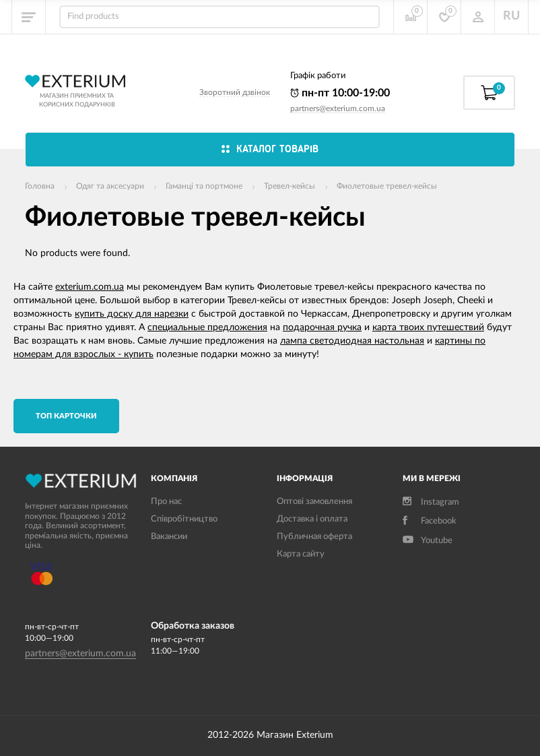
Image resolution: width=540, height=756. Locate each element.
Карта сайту (301, 554)
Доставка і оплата (312, 519)
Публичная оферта (314, 537)
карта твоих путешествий (428, 327)
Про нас (166, 502)
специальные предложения (207, 327)
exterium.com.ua (90, 287)
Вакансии (169, 537)
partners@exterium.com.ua (338, 108)
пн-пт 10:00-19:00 (340, 93)
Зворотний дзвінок (235, 92)
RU (511, 16)
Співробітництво (184, 519)
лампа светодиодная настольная (352, 341)
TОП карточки (66, 416)
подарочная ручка (322, 327)
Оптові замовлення (314, 502)
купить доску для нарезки (132, 314)
